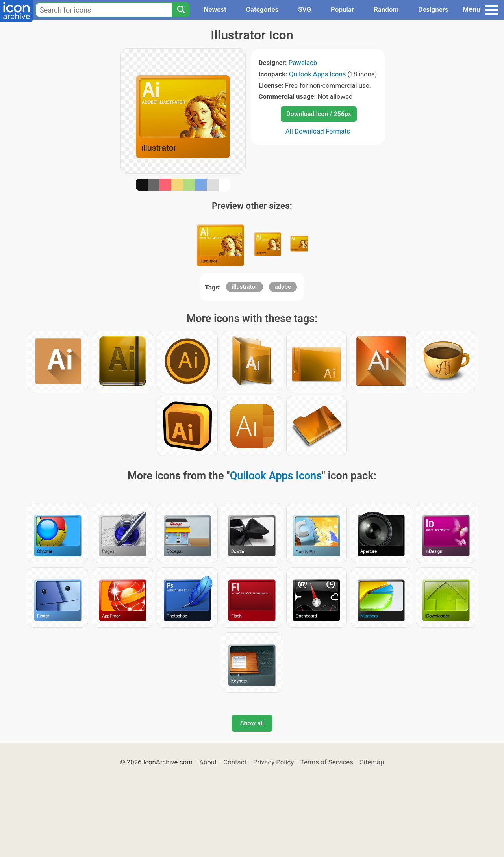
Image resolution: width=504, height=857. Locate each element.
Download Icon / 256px (319, 114)
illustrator (245, 287)
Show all (252, 723)
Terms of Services (327, 762)
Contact (235, 762)
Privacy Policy (273, 762)
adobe (283, 287)
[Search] (181, 10)
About (208, 762)
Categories (262, 9)
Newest (215, 9)
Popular (342, 9)
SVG (305, 9)
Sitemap (372, 762)
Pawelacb (303, 63)
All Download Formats (318, 131)
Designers (433, 9)
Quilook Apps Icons (317, 74)
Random (386, 9)
